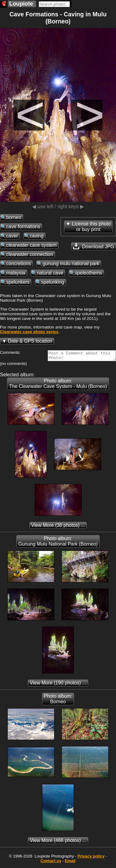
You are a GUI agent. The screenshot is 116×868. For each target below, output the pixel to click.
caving (37, 236)
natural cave (50, 273)
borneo (14, 217)
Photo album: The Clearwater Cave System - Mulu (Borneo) (58, 385)
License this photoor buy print (91, 227)
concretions (19, 264)
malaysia (16, 273)
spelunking (53, 282)
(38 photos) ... (58, 527)
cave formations (23, 227)
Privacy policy (91, 858)
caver (12, 236)
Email (70, 863)
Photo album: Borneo (58, 701)
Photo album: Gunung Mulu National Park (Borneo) (58, 543)
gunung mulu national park (71, 264)
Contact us (51, 863)
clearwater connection (30, 254)
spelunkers (18, 282)
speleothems (88, 273)
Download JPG (94, 246)
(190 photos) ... (58, 685)
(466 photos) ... (58, 842)
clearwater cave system (31, 245)
